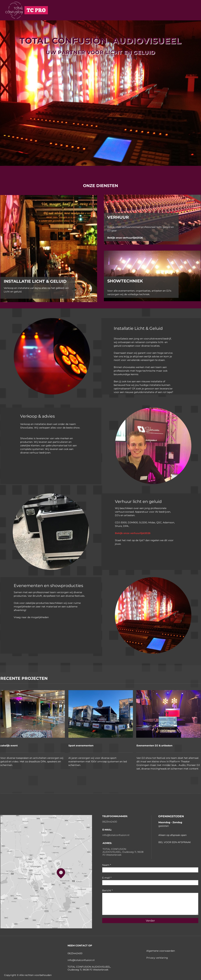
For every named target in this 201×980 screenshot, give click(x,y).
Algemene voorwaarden (161, 951)
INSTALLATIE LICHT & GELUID (35, 281)
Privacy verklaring (157, 958)
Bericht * (107, 890)
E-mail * (107, 878)
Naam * (107, 865)
